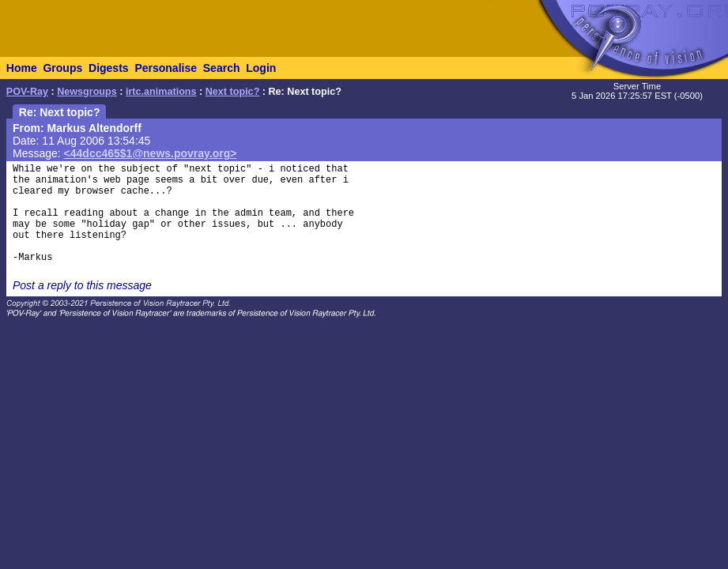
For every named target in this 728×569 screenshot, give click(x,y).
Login (261, 68)
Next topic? (233, 92)
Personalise (166, 68)
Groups (62, 68)
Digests (109, 68)
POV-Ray (27, 92)
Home (22, 68)
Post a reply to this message (82, 285)
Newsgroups (87, 92)
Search (222, 68)
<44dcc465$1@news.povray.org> (151, 153)
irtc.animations (161, 92)
